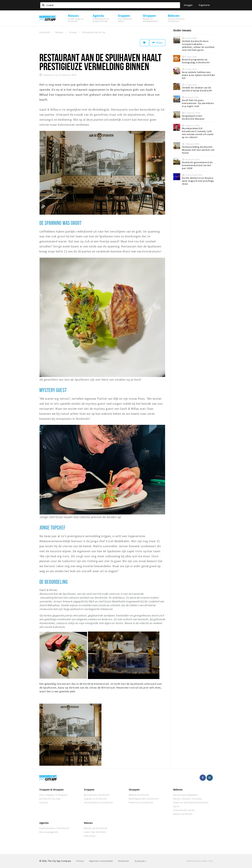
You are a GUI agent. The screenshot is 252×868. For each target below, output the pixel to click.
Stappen (89, 789)
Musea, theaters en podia (188, 799)
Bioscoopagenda (49, 832)
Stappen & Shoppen (52, 789)
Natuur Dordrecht (183, 814)
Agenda (44, 823)
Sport (176, 806)
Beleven (178, 789)
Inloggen (188, 5)
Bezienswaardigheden (186, 795)
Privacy (80, 861)
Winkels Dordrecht (139, 795)
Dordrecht (141, 861)
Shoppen (134, 789)
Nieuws (88, 823)
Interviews (90, 836)
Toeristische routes (184, 810)
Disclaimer (124, 861)
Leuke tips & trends (95, 832)
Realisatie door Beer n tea (200, 861)
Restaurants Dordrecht (97, 795)
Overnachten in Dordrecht (98, 802)
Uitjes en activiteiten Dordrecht (191, 802)
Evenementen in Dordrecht (54, 828)
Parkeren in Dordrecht (141, 802)
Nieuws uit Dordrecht (96, 828)
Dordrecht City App (50, 799)
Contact (44, 802)
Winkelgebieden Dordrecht (144, 799)
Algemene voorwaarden (101, 861)
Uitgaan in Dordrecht (95, 799)
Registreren (204, 5)
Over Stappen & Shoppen (54, 795)
